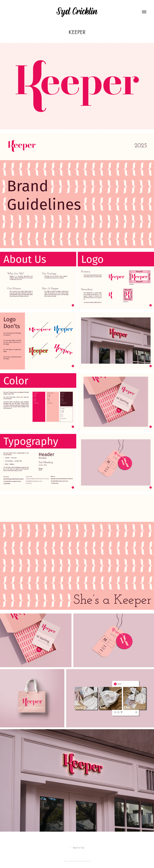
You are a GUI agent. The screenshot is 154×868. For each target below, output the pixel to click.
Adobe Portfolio (83, 861)
